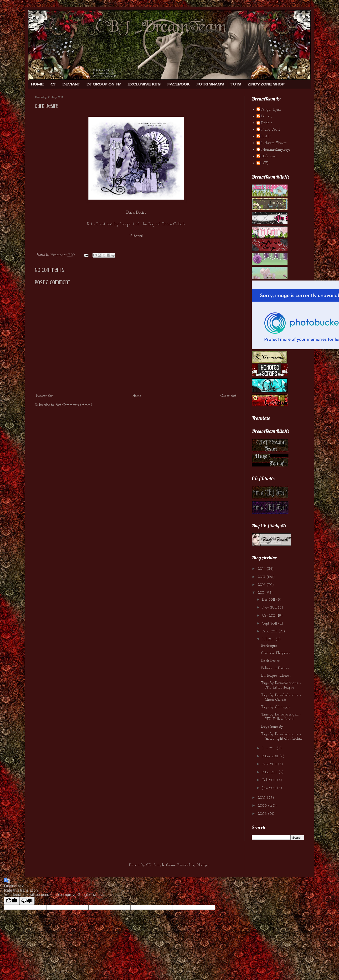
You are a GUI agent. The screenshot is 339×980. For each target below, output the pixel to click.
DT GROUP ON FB (104, 84)
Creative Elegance (276, 653)
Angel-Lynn (271, 110)
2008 (263, 814)
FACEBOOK (178, 84)
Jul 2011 (269, 639)
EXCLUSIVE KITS (144, 84)
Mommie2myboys (276, 150)
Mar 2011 (270, 772)
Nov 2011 (270, 608)
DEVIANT (71, 84)
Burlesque (269, 646)
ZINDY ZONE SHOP (266, 84)
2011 (262, 593)
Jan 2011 (270, 788)
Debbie (267, 123)
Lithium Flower (274, 143)
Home (137, 396)
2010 (262, 798)
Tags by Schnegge (276, 707)
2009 (263, 806)
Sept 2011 (270, 624)
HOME (37, 84)
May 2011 (271, 756)
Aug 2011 (270, 631)
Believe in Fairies (275, 668)
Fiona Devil (271, 130)
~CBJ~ (266, 163)
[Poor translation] (27, 901)
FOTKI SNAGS (210, 84)
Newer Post (45, 396)
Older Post (228, 396)
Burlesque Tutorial (276, 676)
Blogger (203, 865)
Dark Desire (270, 661)
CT (53, 84)
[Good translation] (12, 901)
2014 (262, 569)
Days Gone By (272, 727)
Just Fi (266, 136)
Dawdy (267, 116)
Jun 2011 (269, 748)
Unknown (269, 156)
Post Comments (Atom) (74, 405)
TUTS (236, 84)
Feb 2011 (270, 780)
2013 (262, 577)
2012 (262, 585)
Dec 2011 (269, 600)
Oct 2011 (269, 616)
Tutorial (136, 236)
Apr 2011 (270, 764)
